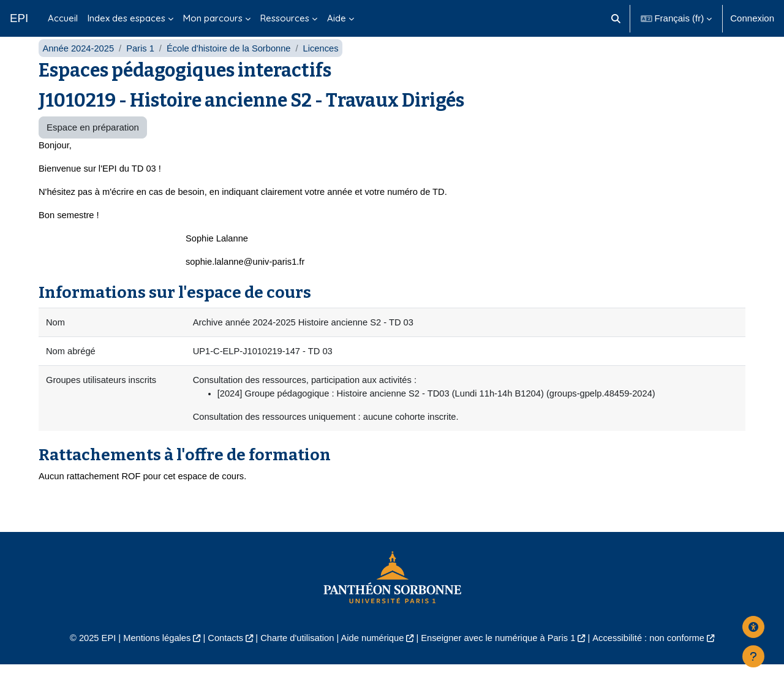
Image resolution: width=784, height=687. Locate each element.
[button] (616, 18)
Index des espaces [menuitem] (126, 18)
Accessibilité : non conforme (655, 660)
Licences (326, 66)
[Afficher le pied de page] (753, 656)
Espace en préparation (93, 146)
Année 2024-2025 (79, 66)
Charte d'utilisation (295, 660)
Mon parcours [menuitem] (213, 18)
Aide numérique (371, 660)
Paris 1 (142, 66)
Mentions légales (151, 660)
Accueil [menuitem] (63, 18)
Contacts (221, 660)
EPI (19, 18)
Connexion (752, 18)
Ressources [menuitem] (285, 18)
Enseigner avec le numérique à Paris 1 (501, 660)
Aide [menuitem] (337, 18)
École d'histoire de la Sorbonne (232, 66)
